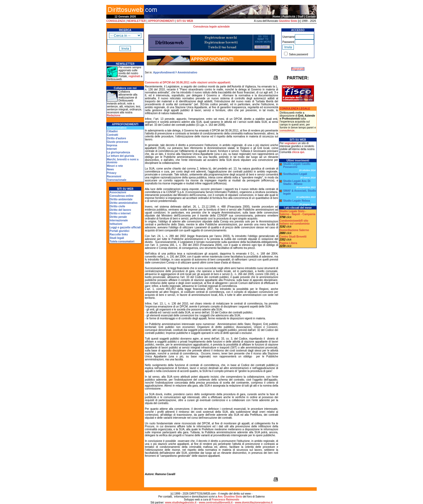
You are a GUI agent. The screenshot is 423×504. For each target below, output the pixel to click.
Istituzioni (116, 224)
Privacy (112, 173)
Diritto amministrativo (123, 203)
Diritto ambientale (121, 199)
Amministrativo (187, 72)
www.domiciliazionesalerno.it (254, 503)
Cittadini (112, 131)
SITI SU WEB (185, 21)
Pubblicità (289, 17)
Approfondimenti (164, 72)
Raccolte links (119, 234)
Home (277, 17)
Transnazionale (117, 180)
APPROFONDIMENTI (161, 21)
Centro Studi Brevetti (293, 237)
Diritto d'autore (116, 138)
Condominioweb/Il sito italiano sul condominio (295, 222)
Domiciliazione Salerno (294, 230)
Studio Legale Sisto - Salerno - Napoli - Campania (297, 213)
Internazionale (119, 220)
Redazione (114, 115)
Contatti (311, 17)
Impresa (112, 145)
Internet (112, 149)
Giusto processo (117, 142)
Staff (301, 17)
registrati (134, 76)
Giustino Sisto (288, 21)
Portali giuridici (119, 231)
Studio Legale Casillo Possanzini (297, 165)
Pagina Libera (288, 243)
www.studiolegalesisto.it (181, 503)
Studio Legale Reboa (297, 201)
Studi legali (117, 238)
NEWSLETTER (137, 21)
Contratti (112, 135)
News (110, 169)
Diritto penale (118, 217)
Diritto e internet (120, 213)
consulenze (287, 131)
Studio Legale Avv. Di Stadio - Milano (297, 182)
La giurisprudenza (118, 152)
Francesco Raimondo (226, 500)
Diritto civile (117, 206)
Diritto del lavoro (120, 210)
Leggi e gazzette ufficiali (125, 227)
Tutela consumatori (122, 241)
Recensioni (114, 176)
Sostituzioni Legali (295, 174)
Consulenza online (121, 196)
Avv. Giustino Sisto (230, 497)
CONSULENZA (116, 21)
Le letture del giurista (120, 156)
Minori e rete (115, 166)
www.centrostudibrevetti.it (216, 503)
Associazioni (118, 192)
